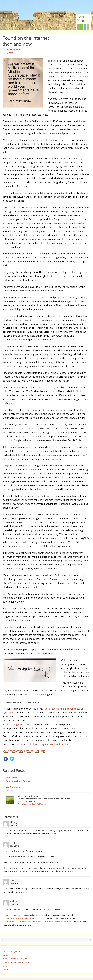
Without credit (12, 777)
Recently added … (10, 948)
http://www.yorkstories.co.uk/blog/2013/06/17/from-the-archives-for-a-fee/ (38, 922)
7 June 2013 (15, 825)
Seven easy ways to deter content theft (24, 751)
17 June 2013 (15, 904)
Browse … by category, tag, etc (15, 959)
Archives (6, 955)
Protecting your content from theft (52, 744)
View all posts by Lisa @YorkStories (33, 804)
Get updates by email (11, 952)
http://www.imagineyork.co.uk (17, 918)
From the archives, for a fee (18, 781)
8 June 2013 (15, 846)
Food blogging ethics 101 (16, 724)
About (5, 966)
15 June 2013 (15, 883)
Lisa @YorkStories (13, 50)
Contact (6, 970)
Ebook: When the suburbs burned (16, 962)
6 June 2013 (8, 53)
